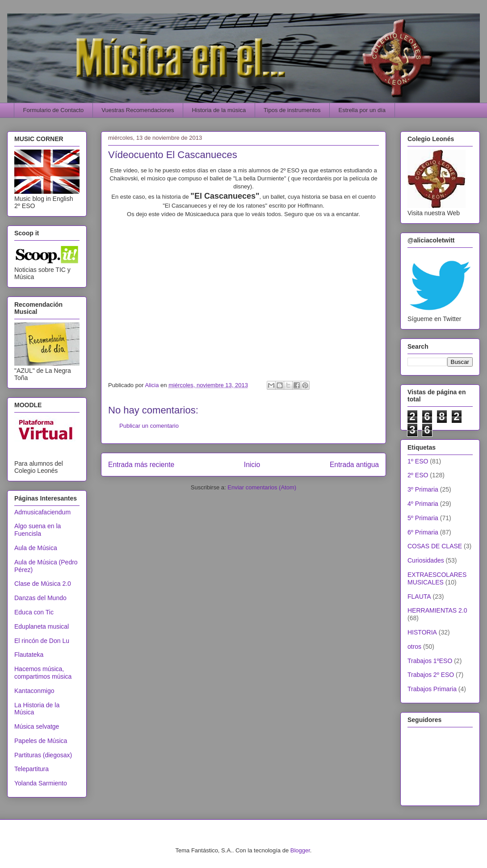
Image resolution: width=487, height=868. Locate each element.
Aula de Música (36, 548)
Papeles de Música (41, 741)
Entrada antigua (354, 465)
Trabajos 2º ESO (431, 675)
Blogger (300, 850)
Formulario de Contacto (54, 110)
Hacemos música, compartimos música (43, 673)
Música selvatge (37, 726)
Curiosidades (426, 560)
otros (414, 647)
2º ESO (418, 475)
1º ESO (418, 461)
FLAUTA (419, 597)
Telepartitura (31, 769)
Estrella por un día (362, 110)
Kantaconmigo (34, 691)
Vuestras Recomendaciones (138, 110)
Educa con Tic (34, 612)
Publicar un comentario (149, 426)
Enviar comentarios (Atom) (262, 487)
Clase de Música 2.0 (43, 584)
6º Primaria (423, 532)
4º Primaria (423, 504)
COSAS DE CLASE (435, 546)
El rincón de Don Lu (42, 641)
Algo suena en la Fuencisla (38, 530)
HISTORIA (422, 632)
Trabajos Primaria (432, 689)
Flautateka (29, 655)
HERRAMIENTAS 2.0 (437, 610)
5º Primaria (423, 518)
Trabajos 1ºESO (430, 661)
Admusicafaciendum (42, 512)
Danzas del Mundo (40, 598)
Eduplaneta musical (42, 626)
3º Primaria (423, 489)
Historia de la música (219, 110)
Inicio (252, 465)
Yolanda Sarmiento (41, 783)
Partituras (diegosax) (43, 755)
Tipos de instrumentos (292, 110)
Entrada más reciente (141, 465)
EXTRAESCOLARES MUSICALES (437, 578)
